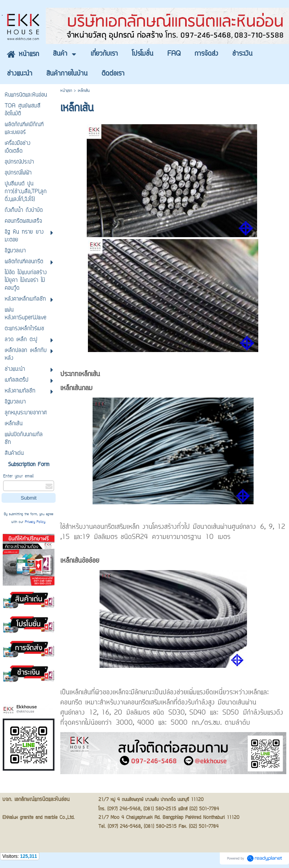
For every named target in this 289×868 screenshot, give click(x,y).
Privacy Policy (35, 522)
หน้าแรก (66, 91)
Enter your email (18, 476)
